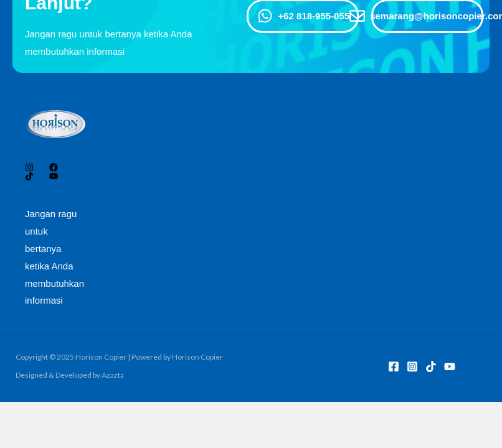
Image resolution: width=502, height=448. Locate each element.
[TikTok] (431, 366)
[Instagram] (412, 366)
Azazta (113, 375)
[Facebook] (394, 366)
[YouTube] (450, 366)
